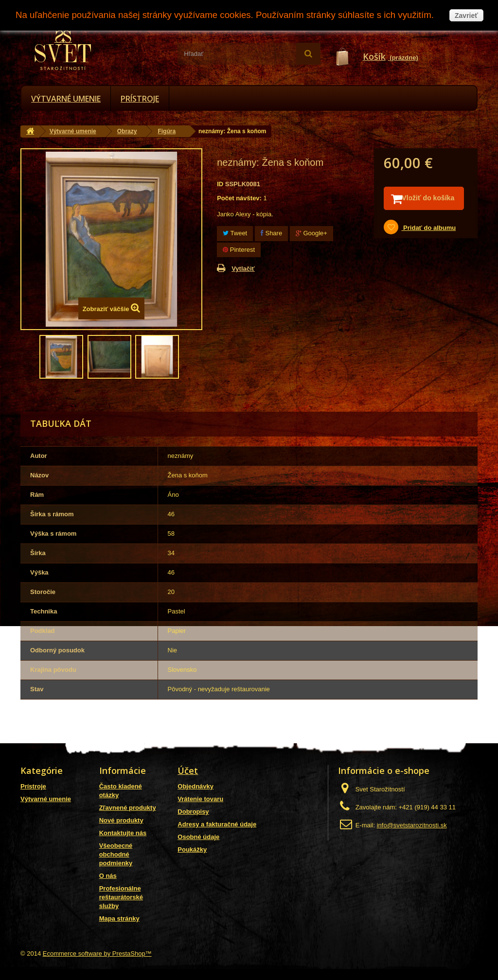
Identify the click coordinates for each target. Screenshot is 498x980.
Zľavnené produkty (128, 808)
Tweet (235, 233)
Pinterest (239, 250)
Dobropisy (193, 812)
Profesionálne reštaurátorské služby (121, 897)
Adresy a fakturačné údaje (217, 824)
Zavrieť (466, 16)
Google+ (311, 233)
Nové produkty (121, 820)
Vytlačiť (243, 269)
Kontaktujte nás (123, 833)
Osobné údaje (198, 837)
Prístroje (140, 99)
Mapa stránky (119, 919)
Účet (188, 770)
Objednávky (196, 786)
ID (220, 184)
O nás (108, 876)
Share (271, 233)
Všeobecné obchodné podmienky (116, 854)
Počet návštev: (239, 198)
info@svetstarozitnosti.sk (412, 825)
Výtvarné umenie (66, 99)
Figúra (167, 131)
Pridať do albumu (428, 240)
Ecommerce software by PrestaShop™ (97, 954)
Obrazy (127, 131)
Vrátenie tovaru (200, 799)
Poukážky (192, 849)
